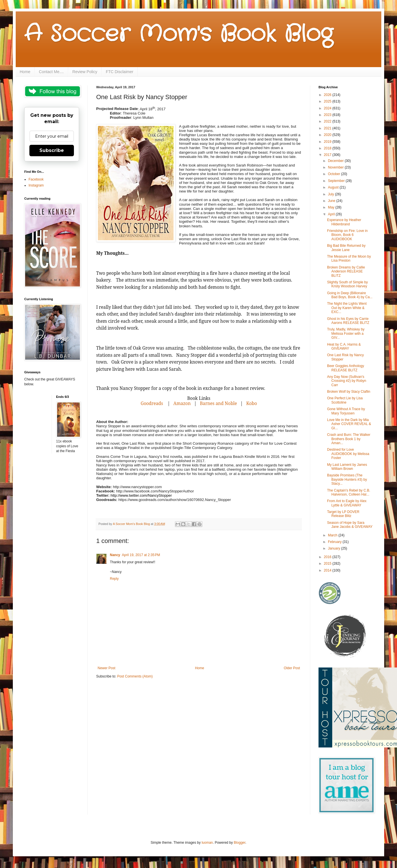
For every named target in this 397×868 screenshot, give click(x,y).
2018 (328, 148)
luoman (207, 843)
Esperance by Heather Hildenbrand (344, 222)
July (331, 194)
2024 (328, 108)
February (335, 542)
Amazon (182, 403)
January (334, 548)
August (334, 187)
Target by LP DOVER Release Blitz (343, 514)
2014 (328, 570)
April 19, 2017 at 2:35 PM (141, 555)
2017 (328, 155)
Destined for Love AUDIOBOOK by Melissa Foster (348, 454)
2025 (328, 101)
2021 (328, 128)
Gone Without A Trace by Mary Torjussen (346, 411)
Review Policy (85, 72)
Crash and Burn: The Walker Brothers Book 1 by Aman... (349, 439)
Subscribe (52, 150)
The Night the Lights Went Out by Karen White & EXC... (347, 308)
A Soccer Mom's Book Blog (179, 34)
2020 (328, 135)
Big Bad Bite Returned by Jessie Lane (346, 248)
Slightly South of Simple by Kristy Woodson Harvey (347, 284)
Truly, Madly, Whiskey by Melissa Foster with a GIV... (346, 333)
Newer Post (106, 668)
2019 (328, 142)
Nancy (115, 555)
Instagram (36, 185)
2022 (328, 121)
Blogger (240, 843)
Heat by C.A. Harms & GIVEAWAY (344, 346)
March (333, 535)
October (334, 174)
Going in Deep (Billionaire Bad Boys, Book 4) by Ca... (350, 295)
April (332, 214)
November (336, 167)
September (337, 181)
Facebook (36, 179)
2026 (328, 95)
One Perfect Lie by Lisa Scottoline (345, 400)
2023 (328, 115)
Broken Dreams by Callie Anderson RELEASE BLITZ (346, 271)
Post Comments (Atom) (135, 676)
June (332, 201)
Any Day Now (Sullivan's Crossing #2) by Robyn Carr (347, 381)
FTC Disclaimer (120, 72)
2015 (328, 564)
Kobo (251, 403)
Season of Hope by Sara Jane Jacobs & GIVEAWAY (350, 525)
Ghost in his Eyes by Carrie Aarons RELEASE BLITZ (348, 321)
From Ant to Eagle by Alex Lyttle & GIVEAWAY (347, 503)
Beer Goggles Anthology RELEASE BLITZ (345, 368)
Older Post (292, 668)
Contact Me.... (51, 72)
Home (25, 72)
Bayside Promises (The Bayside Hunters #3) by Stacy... (347, 479)
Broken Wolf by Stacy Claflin (349, 392)
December (336, 161)
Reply (114, 579)
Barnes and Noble (219, 403)
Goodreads (152, 403)
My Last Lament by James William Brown (347, 467)
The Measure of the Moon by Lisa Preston (349, 258)
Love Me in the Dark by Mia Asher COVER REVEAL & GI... (349, 424)
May (332, 207)
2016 (328, 557)
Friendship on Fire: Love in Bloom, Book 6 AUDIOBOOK (347, 235)
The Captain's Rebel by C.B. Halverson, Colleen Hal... (349, 492)
